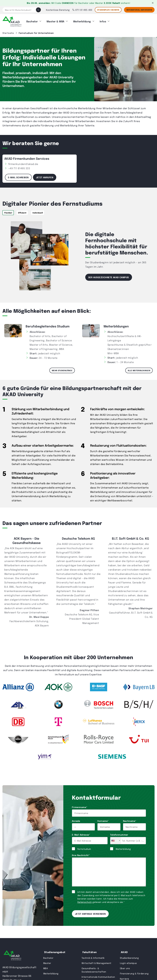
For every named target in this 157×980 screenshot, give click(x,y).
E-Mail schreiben (18, 176)
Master (47, 962)
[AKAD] (12, 21)
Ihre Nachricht (81, 854)
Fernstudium (84, 847)
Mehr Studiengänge (62, 369)
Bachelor (32, 21)
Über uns (125, 967)
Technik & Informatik (93, 956)
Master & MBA (56, 21)
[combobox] (116, 839)
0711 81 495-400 (82, 10)
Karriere (124, 977)
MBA (46, 967)
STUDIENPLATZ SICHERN (108, 10)
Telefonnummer (119, 833)
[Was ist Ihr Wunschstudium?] (19, 10)
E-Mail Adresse (81, 833)
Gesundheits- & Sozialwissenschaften (94, 969)
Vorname (103, 819)
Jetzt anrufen (45, 176)
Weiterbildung (82, 21)
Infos (103, 21)
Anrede (76, 819)
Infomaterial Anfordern (139, 10)
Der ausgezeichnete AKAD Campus (109, 276)
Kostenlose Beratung (58, 10)
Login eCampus (128, 962)
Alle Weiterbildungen (139, 369)
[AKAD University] (12, 955)
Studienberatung (129, 956)
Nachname (130, 819)
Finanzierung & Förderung (134, 972)
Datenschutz (85, 901)
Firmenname (80, 806)
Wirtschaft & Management (96, 962)
